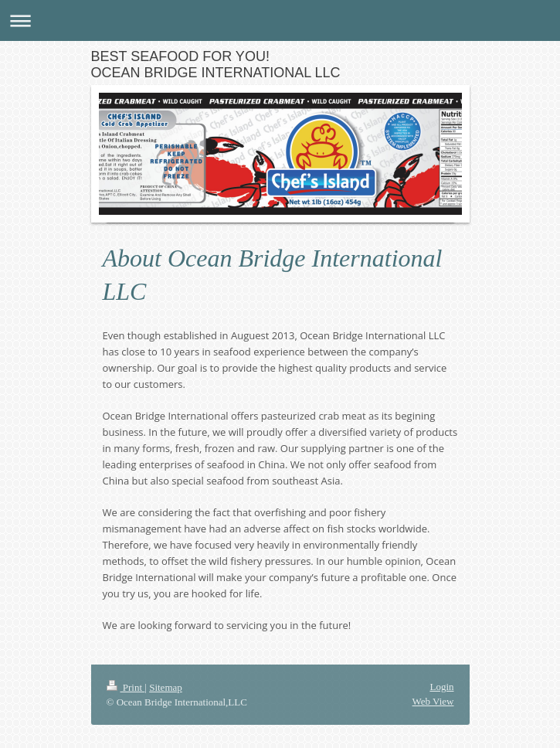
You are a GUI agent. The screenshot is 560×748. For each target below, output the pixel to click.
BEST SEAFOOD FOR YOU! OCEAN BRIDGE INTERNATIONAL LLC (216, 65)
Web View (433, 701)
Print (126, 687)
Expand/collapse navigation (280, 20)
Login (441, 687)
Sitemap (166, 687)
